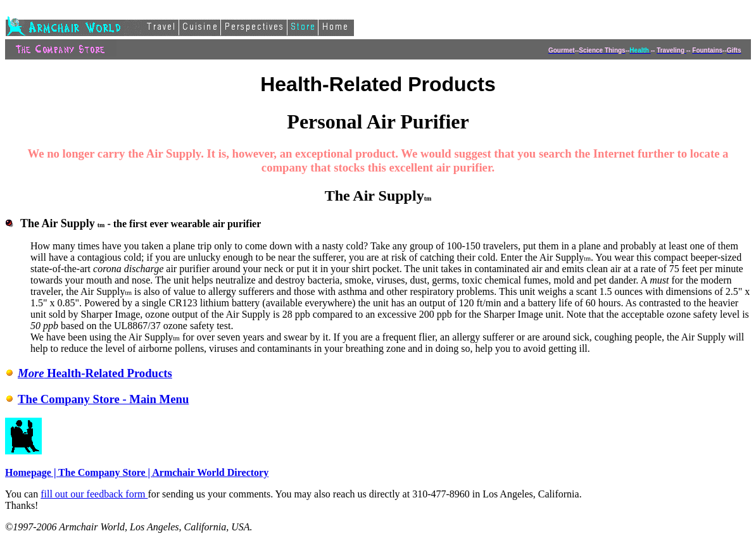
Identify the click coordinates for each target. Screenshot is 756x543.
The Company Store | (105, 472)
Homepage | (32, 472)
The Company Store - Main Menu (97, 399)
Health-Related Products (89, 373)
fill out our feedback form (94, 494)
